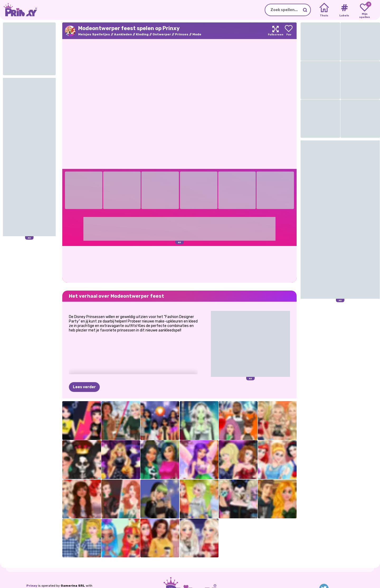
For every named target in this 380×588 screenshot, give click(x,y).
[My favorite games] (365, 10)
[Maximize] (275, 31)
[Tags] (344, 10)
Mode (197, 34)
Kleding (142, 34)
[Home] (324, 10)
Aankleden (123, 34)
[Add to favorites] (289, 31)
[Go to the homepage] (18, 10)
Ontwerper (162, 34)
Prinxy (32, 586)
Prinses (182, 34)
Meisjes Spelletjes (94, 34)
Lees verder (84, 387)
